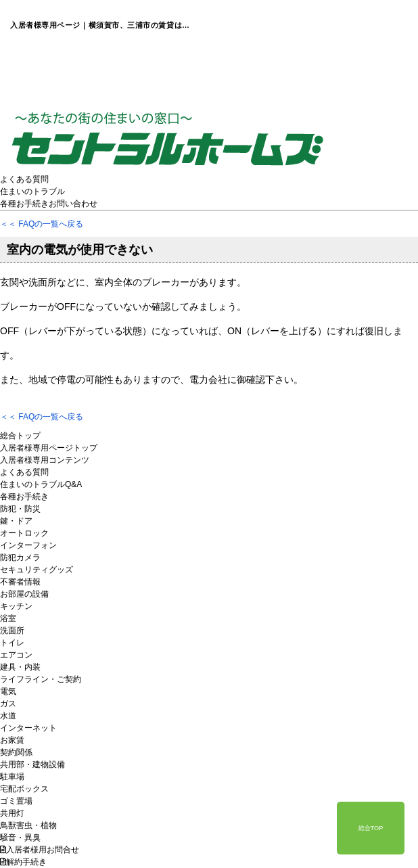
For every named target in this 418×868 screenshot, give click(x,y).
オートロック (24, 533)
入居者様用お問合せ (40, 850)
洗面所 (12, 631)
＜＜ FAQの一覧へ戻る (42, 224)
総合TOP (371, 828)
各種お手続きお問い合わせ (49, 204)
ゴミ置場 (16, 801)
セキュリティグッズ (37, 570)
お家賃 (12, 740)
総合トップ (20, 436)
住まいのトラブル (32, 191)
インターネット (28, 728)
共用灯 (12, 813)
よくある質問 (24, 179)
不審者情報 (20, 582)
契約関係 (16, 752)
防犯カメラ (20, 557)
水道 (8, 716)
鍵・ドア (16, 521)
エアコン (16, 655)
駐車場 (12, 777)
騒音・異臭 (20, 838)
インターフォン (28, 545)
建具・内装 (20, 667)
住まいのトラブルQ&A (41, 484)
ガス (8, 704)
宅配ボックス (24, 789)
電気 (8, 691)
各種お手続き (24, 497)
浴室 (8, 618)
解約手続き (23, 862)
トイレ (12, 643)
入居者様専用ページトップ (49, 448)
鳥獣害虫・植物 (28, 825)
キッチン (16, 606)
